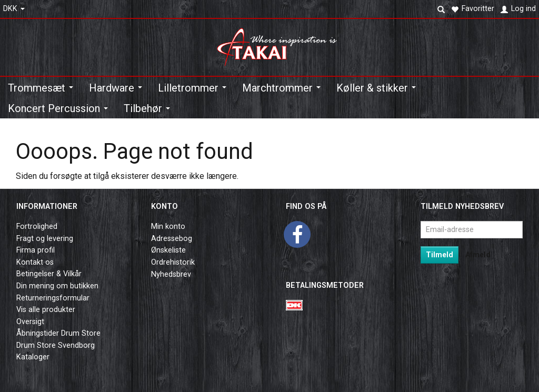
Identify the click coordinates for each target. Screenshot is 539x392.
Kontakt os (35, 262)
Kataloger (33, 357)
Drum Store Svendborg (56, 345)
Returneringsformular (53, 298)
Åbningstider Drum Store (58, 333)
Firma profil (36, 250)
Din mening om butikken (57, 286)
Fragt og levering (45, 239)
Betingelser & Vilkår (49, 274)
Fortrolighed (37, 227)
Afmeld (478, 255)
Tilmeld (440, 255)
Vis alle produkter (46, 310)
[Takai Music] (281, 44)
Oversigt (30, 322)
